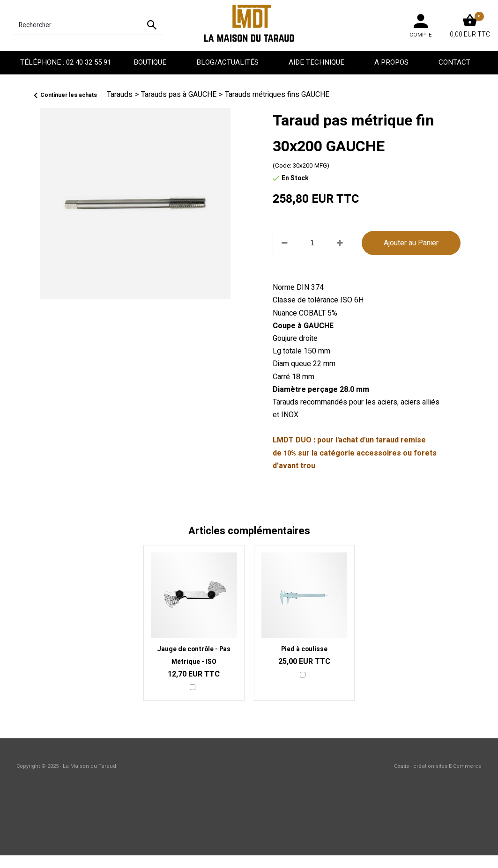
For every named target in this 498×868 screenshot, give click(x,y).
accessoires (379, 453)
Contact (455, 62)
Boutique (151, 62)
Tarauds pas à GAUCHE (179, 95)
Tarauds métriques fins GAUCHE (277, 95)
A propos (392, 62)
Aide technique (317, 62)
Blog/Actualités (228, 62)
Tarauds (120, 95)
